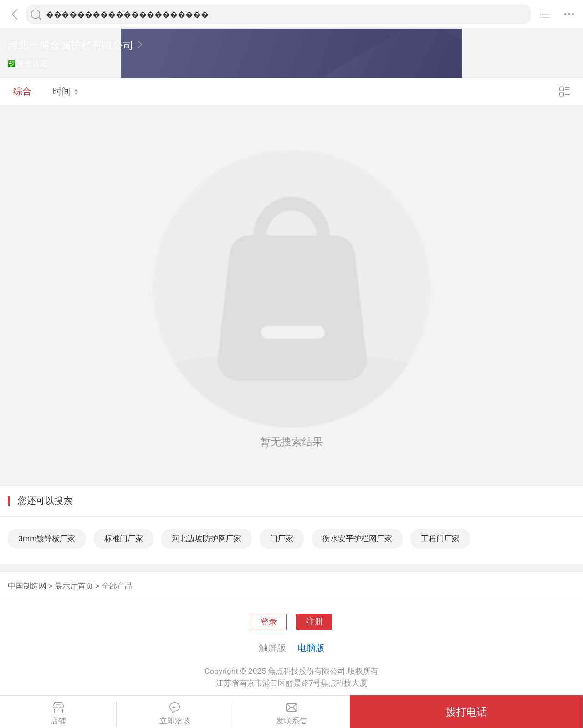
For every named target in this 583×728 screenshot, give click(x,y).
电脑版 (311, 648)
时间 (66, 91)
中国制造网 (27, 586)
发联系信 (291, 714)
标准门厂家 (124, 538)
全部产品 (117, 586)
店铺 (58, 714)
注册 (314, 622)
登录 (269, 622)
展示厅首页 (74, 586)
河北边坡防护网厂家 (207, 538)
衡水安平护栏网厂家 (357, 538)
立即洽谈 (175, 714)
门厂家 (282, 538)
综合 (22, 91)
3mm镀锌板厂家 (47, 538)
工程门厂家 (440, 538)
